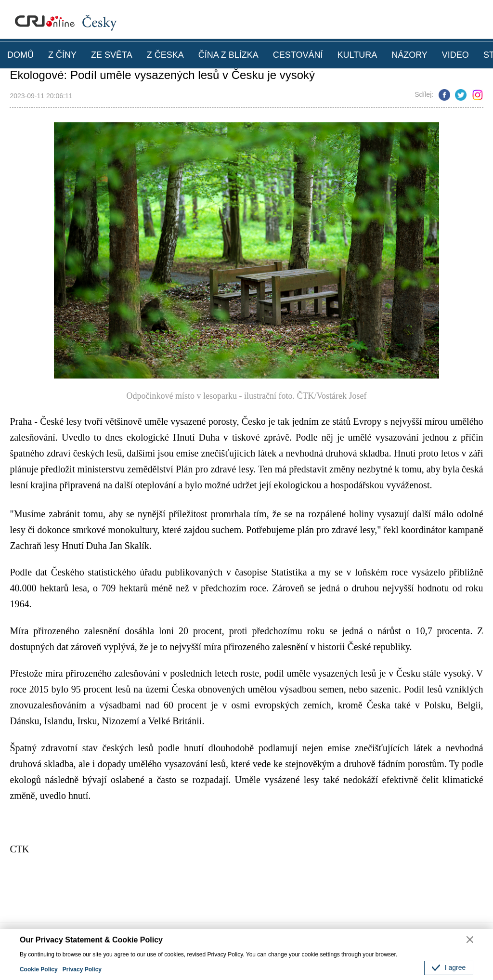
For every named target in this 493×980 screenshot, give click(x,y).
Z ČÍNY (62, 55)
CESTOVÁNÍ (298, 55)
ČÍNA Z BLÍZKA (228, 55)
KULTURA (357, 55)
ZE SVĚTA (112, 55)
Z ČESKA (165, 55)
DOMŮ (20, 55)
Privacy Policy (82, 969)
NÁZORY (409, 55)
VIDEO (455, 55)
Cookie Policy (39, 969)
